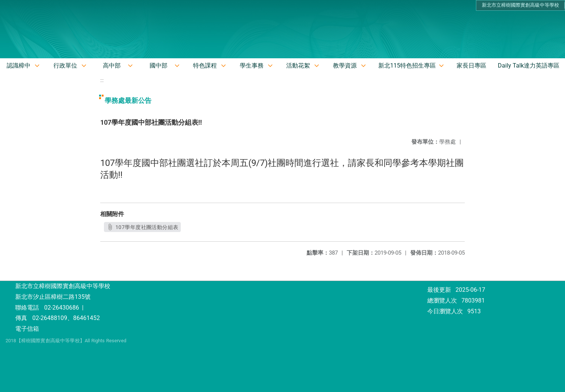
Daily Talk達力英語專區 (529, 66)
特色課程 (205, 66)
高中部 (112, 66)
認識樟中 (19, 66)
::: (102, 80)
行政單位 (65, 66)
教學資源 (345, 66)
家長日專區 (471, 66)
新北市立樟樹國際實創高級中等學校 (520, 5)
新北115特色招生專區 (407, 66)
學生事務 (252, 66)
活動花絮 (298, 66)
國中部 (159, 66)
